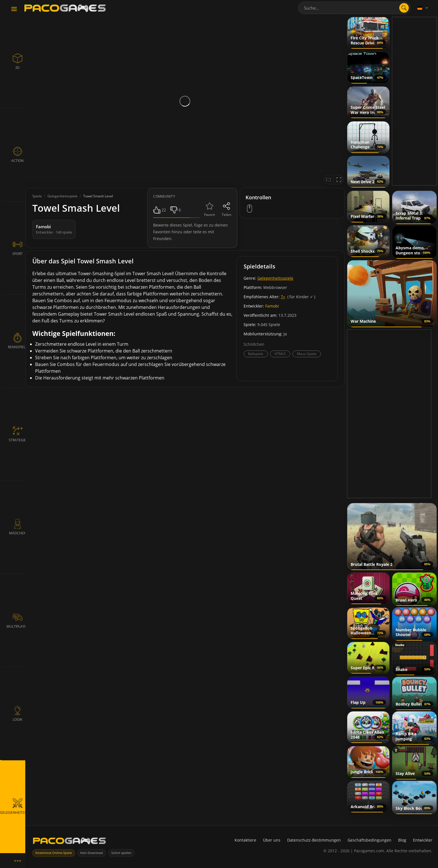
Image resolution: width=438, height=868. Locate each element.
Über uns (272, 840)
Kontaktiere (245, 840)
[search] (404, 8)
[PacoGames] (69, 842)
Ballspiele (256, 354)
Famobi (272, 306)
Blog (402, 840)
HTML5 (280, 354)
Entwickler (423, 840)
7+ (283, 297)
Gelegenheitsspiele (275, 278)
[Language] (423, 8)
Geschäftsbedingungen (369, 840)
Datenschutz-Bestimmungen (314, 840)
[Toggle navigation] (14, 9)
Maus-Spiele (307, 354)
